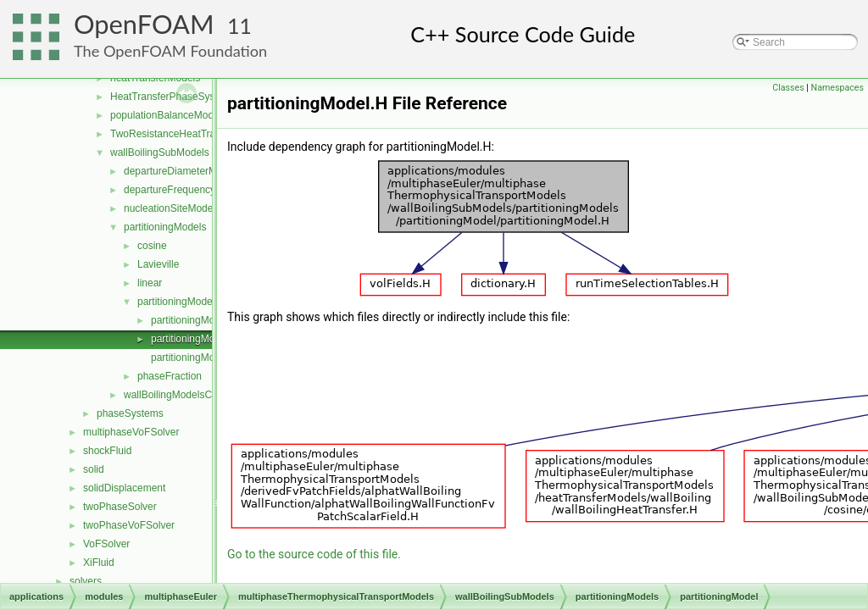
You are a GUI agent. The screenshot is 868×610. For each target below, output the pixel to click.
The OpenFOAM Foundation (170, 51)
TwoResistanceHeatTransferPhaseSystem (206, 134)
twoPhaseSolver (120, 507)
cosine (152, 246)
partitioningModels (165, 227)
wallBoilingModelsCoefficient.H (193, 395)
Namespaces (837, 88)
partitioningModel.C (195, 320)
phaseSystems (130, 413)
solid (94, 469)
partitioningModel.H (195, 339)
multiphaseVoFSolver (131, 432)
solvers (86, 581)
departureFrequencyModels (186, 190)
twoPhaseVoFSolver (129, 525)
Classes (788, 88)
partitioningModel (176, 302)
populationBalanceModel (166, 115)
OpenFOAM (144, 24)
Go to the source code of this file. (314, 554)
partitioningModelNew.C (205, 358)
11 (239, 26)
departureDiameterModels (183, 171)
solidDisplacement (124, 488)
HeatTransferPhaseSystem (171, 97)
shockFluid (107, 451)
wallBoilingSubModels (160, 152)
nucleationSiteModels (172, 208)
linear (150, 283)
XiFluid (99, 563)
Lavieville (158, 264)
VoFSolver (106, 544)
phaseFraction (170, 376)
